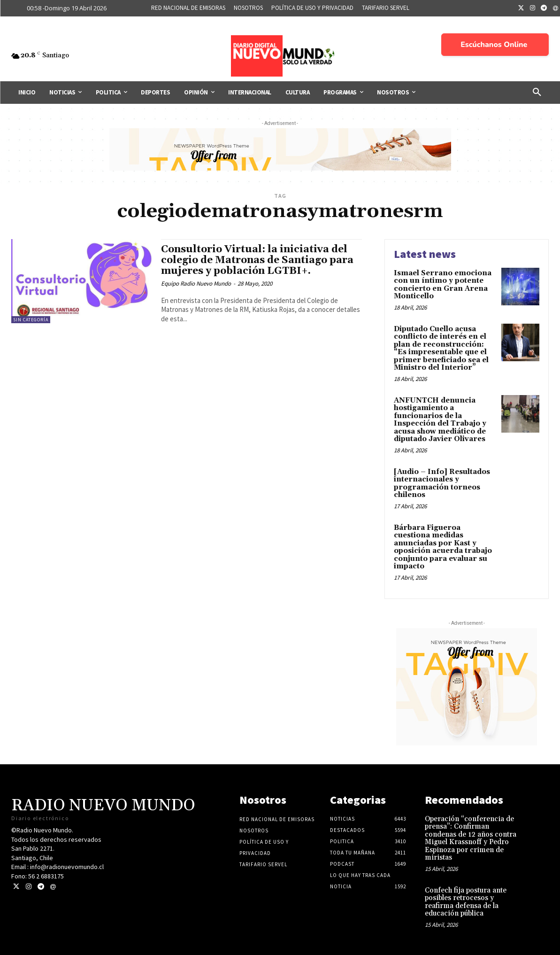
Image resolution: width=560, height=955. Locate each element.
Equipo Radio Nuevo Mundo (196, 283)
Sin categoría (31, 320)
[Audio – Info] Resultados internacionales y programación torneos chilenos (442, 484)
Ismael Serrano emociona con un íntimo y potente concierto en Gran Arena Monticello (443, 285)
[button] (537, 93)
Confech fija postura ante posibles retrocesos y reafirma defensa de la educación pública (466, 902)
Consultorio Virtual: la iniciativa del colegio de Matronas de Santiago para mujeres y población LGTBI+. (257, 260)
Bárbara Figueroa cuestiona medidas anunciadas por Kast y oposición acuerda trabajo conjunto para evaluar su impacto (443, 547)
